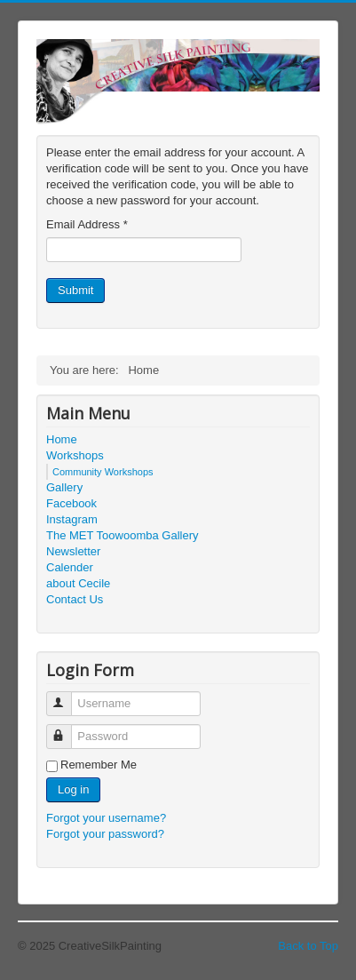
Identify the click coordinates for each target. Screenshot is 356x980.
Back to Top (308, 946)
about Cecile (78, 583)
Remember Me (99, 765)
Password (67, 729)
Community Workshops (103, 472)
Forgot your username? (106, 818)
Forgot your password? (105, 834)
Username (67, 696)
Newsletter (73, 551)
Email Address (87, 224)
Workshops (75, 455)
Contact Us (75, 599)
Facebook (71, 503)
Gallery (64, 487)
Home (62, 439)
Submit (75, 290)
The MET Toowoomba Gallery (122, 535)
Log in (73, 789)
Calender (70, 567)
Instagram (72, 519)
